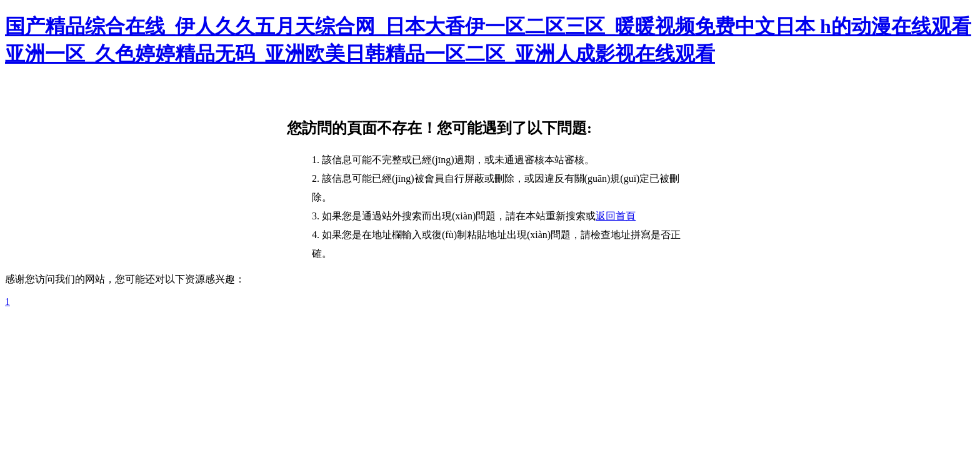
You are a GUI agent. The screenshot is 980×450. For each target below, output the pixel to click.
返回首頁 (616, 216)
